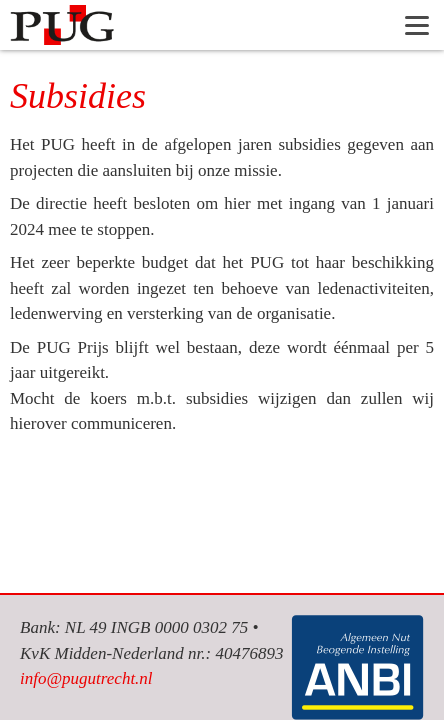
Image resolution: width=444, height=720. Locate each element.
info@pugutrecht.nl (86, 678)
